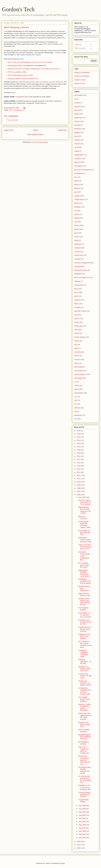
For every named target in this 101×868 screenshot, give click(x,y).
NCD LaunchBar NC (82, 278)
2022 (79, 443)
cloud (76, 147)
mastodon (78, 259)
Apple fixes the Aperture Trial (84, 594)
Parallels (77, 307)
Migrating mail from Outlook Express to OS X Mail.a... (84, 510)
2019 (79, 453)
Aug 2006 (82, 815)
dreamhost (78, 173)
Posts (79, 45)
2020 (79, 450)
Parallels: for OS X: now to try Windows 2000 (85, 787)
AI (75, 99)
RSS (76, 345)
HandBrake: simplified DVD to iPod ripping (85, 581)
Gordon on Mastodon (82, 72)
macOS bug (79, 255)
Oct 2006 (82, 809)
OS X (11, 110)
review (77, 341)
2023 (79, 440)
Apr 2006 (82, 828)
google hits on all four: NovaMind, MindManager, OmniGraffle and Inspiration (34, 69)
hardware (78, 207)
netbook (77, 281)
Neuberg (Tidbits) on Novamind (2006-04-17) (23, 79)
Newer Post (9, 130)
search (77, 356)
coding (77, 151)
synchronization (80, 374)
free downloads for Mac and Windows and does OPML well (43, 82)
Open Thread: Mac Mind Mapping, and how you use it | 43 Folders (30, 62)
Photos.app (78, 326)
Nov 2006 (82, 806)
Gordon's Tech (18, 9)
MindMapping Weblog (15, 65)
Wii (75, 412)
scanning (78, 352)
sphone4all (78, 367)
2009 (79, 485)
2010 (79, 482)
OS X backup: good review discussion (84, 565)
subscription (79, 371)
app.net (77, 110)
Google (77, 196)
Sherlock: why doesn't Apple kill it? (84, 724)
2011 (79, 479)
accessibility (79, 95)
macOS (77, 252)
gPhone (77, 203)
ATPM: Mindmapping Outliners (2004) (20, 75)
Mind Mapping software (16, 27)
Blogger (62, 863)
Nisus (76, 289)
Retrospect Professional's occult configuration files (84, 556)
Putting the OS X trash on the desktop (84, 636)
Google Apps (79, 199)
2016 (79, 463)
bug (76, 136)
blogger (77, 132)
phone (77, 319)
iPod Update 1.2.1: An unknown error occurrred (85, 615)
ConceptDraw (20, 97)
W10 (76, 400)
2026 (79, 431)
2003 (79, 848)
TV (75, 382)
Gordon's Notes (80, 80)
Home (36, 130)
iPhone (77, 225)
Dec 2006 (82, 497)
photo (76, 322)
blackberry (78, 129)
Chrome (77, 144)
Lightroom (78, 244)
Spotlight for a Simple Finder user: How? (84, 669)
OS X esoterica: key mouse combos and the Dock (85, 644)
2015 (79, 466)
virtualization (18, 110)
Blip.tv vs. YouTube (82, 517)
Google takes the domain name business (85, 629)
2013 (79, 472)
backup (77, 121)
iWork (76, 240)
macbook (78, 248)
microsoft (78, 266)
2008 (79, 488)
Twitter (77, 385)
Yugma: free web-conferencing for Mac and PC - (85, 547)
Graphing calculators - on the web (85, 662)
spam (76, 363)
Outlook (77, 300)
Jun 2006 (82, 822)
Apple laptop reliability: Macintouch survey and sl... (85, 573)
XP (24, 110)
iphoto (76, 229)
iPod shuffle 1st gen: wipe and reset (84, 533)
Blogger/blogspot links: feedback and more (85, 737)
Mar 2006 (82, 831)
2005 (79, 842)
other (76, 296)
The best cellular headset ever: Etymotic (84, 795)
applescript (78, 118)
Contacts (77, 159)
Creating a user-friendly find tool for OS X (85, 622)
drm (76, 177)
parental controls (80, 311)
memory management (82, 263)
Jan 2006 (82, 838)
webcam (77, 408)
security (77, 359)
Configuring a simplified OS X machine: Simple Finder (85, 691)
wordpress (78, 415)
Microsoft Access (80, 270)
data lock (78, 162)
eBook (77, 181)
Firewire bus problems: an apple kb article (85, 683)
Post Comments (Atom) (40, 142)
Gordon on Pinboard (82, 76)
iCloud (77, 214)
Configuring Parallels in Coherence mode (83, 653)
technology (78, 378)
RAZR (76, 333)
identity (77, 218)
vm (75, 397)
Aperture (77, 106)
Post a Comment (12, 120)
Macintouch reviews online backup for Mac (85, 540)
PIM (76, 330)
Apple (76, 114)
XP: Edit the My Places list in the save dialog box (85, 779)
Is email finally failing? (84, 801)
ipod (76, 233)
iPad (76, 222)
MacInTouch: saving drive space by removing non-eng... (84, 760)
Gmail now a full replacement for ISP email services (85, 716)
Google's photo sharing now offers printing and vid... (84, 602)
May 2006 (83, 825)
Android (77, 103)
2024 (79, 437)
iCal (76, 211)
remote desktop (80, 337)
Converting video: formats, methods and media (85, 770)
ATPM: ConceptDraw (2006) (17, 72)
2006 (79, 495)
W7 (75, 404)
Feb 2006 (82, 834)
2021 (79, 447)
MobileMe (78, 274)
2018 (79, 456)
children (77, 140)
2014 (79, 469)
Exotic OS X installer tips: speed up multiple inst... (84, 750)
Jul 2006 (82, 818)
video (76, 389)
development (79, 166)
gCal (76, 192)
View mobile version (35, 135)
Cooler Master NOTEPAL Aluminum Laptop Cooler (84, 524)
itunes (76, 237)
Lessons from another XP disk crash (85, 676)
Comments (81, 48)
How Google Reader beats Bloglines (84, 699)
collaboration (79, 155)
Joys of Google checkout (84, 731)
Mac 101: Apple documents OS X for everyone (85, 502)
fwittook (77, 188)
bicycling (77, 125)
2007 (79, 491)
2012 (79, 475)
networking (78, 285)
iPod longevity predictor (83, 609)
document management (83, 170)
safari (76, 348)
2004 (79, 845)
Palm (76, 304)
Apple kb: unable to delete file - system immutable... (84, 707)
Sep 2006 (82, 812)
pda (76, 315)
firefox (76, 185)
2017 (79, 459)
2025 (79, 434)
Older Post (62, 130)
